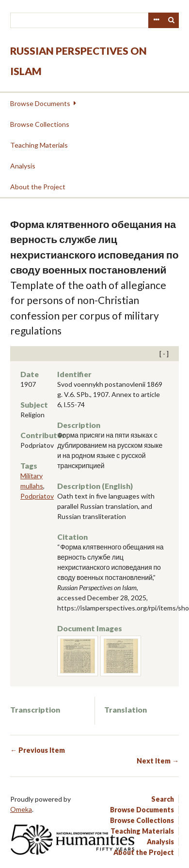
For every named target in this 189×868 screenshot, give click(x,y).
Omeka (21, 809)
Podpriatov (37, 496)
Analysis (23, 166)
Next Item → (158, 761)
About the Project (38, 187)
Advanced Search (156, 20)
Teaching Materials (39, 145)
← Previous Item (38, 750)
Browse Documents (40, 103)
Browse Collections (40, 124)
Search (172, 20)
